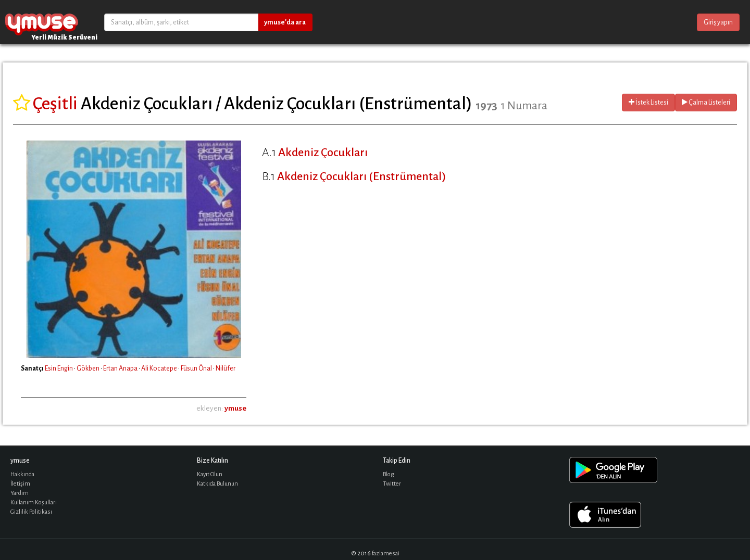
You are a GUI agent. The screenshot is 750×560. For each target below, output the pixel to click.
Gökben (88, 368)
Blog (389, 474)
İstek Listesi (648, 102)
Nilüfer (226, 368)
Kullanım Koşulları (34, 502)
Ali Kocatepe (159, 368)
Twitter (392, 484)
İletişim (20, 484)
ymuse (42, 22)
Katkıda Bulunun (217, 484)
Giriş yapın (718, 22)
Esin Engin (59, 368)
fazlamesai (386, 553)
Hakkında (22, 474)
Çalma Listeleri (706, 102)
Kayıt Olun (210, 474)
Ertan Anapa (120, 368)
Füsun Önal (196, 368)
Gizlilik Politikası (31, 512)
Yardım (20, 493)
